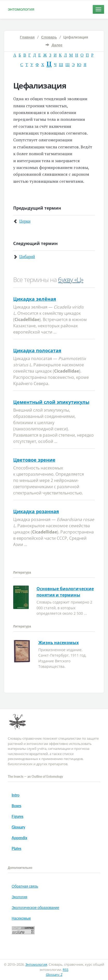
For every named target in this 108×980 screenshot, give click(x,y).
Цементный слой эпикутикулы (51, 402)
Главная (27, 37)
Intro (16, 795)
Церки (25, 221)
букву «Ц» (71, 279)
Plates (16, 848)
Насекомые (21, 918)
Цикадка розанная (36, 511)
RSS (66, 970)
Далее (57, 45)
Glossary (18, 827)
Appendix (19, 838)
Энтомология (21, 9)
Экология (19, 897)
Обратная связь (25, 886)
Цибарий (27, 257)
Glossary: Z (54, 975)
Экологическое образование (35, 907)
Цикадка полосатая (37, 350)
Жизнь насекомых (59, 643)
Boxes (16, 806)
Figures (17, 816)
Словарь (49, 37)
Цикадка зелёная (35, 299)
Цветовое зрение (34, 460)
